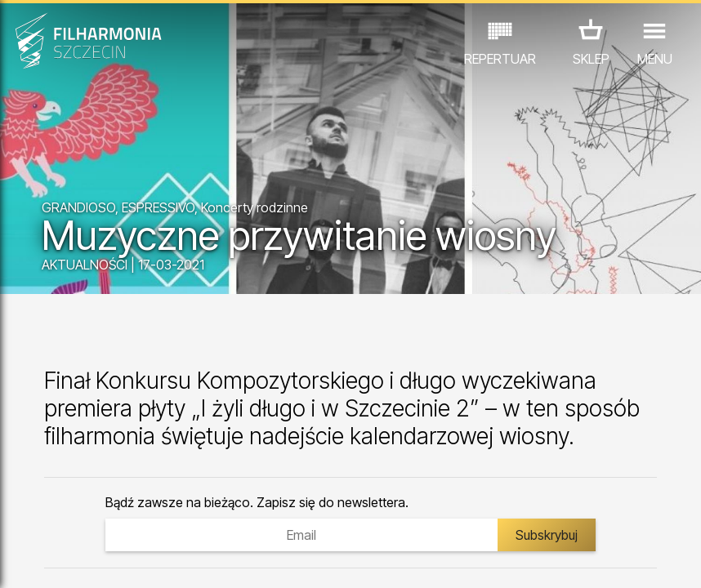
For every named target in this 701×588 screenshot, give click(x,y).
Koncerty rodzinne (255, 207)
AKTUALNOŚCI (85, 265)
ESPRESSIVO (158, 207)
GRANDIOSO (78, 207)
